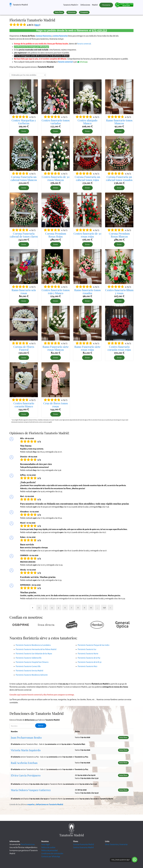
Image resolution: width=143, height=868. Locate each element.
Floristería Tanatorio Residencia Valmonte (32, 675)
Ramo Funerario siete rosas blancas (56, 348)
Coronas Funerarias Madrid (84, 844)
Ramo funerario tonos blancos (119, 122)
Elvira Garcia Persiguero (26, 775)
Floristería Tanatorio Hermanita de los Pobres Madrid (36, 649)
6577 (37, 25)
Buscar (41, 726)
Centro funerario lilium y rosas (119, 291)
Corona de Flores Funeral (24, 348)
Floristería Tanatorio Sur (87, 649)
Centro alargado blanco (87, 122)
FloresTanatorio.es (28, 844)
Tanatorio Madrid (20, 5)
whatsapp (82, 62)
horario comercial (84, 44)
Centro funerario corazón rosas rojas (119, 348)
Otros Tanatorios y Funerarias (116, 844)
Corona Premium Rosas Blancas (119, 235)
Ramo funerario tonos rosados (87, 291)
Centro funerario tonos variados (56, 122)
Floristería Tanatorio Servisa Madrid (29, 671)
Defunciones (85, 5)
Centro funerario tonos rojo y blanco (56, 291)
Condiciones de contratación (52, 854)
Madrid (95, 5)
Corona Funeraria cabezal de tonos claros (24, 235)
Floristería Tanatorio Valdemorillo (29, 658)
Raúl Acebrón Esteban (24, 763)
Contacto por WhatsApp (51, 857)
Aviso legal (45, 844)
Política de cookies (48, 848)
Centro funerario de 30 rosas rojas (87, 235)
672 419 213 (99, 30)
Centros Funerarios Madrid (83, 848)
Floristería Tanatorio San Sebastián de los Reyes (34, 654)
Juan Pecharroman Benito (26, 737)
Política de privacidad (49, 851)
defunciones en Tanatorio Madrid (50, 805)
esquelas (31, 805)
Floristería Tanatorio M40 (87, 666)
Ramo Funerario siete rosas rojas (87, 348)
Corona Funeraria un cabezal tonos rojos (87, 178)
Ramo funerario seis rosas (24, 291)
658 (104, 608)
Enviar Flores (59, 12)
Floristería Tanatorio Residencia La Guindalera (33, 645)
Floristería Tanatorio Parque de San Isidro (94, 645)
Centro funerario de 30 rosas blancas (56, 178)
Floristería (106, 5)
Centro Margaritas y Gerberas (24, 122)
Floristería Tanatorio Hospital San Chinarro (32, 662)
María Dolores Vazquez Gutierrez (31, 790)
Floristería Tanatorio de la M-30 (90, 662)
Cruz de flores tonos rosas (56, 405)
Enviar (24, 131)
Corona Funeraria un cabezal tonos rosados (119, 178)
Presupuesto (84, 12)
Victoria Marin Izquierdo (26, 750)
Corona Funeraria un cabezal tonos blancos (24, 178)
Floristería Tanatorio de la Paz (89, 658)
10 (91, 608)
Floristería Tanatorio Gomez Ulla (28, 666)
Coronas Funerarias (44, 36)
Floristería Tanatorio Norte (88, 654)
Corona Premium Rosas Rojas (56, 235)
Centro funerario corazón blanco (24, 405)
